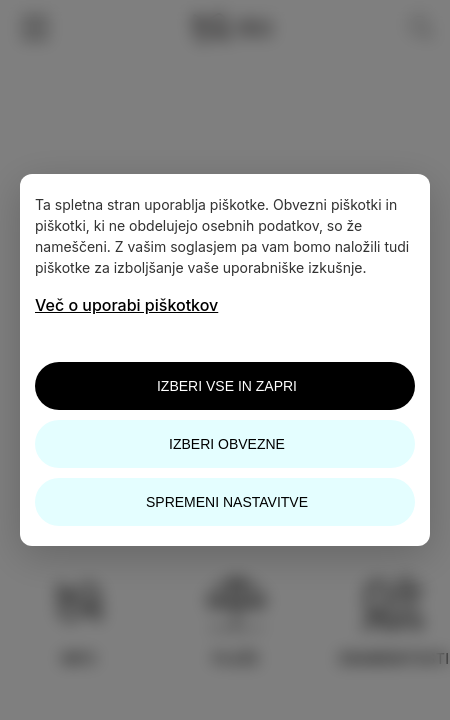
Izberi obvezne (227, 444)
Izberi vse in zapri (227, 386)
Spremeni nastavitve (227, 502)
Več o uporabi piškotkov (126, 305)
